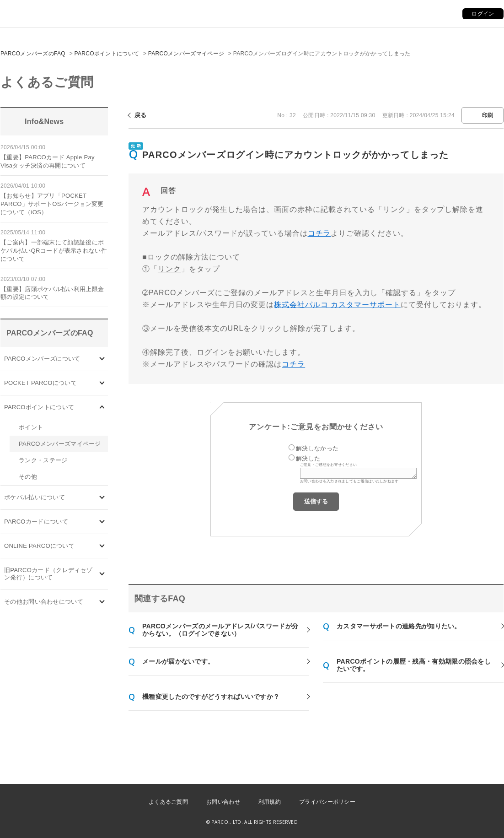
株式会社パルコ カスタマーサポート (337, 305)
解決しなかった (317, 448)
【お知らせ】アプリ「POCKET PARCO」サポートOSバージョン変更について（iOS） (52, 204)
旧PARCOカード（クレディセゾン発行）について (48, 574)
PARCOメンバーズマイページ (186, 54)
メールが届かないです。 (178, 661)
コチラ (319, 233)
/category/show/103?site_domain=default (102, 359)
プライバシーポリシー (327, 802)
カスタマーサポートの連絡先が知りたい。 (399, 626)
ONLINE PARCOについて (39, 546)
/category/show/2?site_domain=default (102, 408)
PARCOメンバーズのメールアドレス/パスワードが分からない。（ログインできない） (220, 630)
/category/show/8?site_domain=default (102, 602)
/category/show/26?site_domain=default (102, 498)
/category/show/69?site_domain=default (102, 546)
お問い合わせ (223, 802)
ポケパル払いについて (35, 497)
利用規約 (270, 802)
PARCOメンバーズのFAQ (33, 54)
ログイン (483, 14)
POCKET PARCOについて (40, 383)
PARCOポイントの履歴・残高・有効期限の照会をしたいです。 (414, 665)
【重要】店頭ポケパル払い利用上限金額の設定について (52, 293)
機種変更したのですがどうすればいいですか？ (211, 697)
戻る (141, 115)
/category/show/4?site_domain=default (102, 383)
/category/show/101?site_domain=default (102, 522)
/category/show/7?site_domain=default (102, 574)
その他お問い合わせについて (44, 602)
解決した (308, 458)
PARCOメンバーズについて (42, 359)
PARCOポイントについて (107, 54)
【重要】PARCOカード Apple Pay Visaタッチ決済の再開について (48, 161)
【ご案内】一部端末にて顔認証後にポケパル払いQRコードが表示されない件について (54, 251)
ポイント (31, 427)
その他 (28, 477)
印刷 (488, 115)
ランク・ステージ (43, 460)
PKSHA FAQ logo (454, 823)
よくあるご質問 (168, 802)
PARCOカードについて (36, 522)
